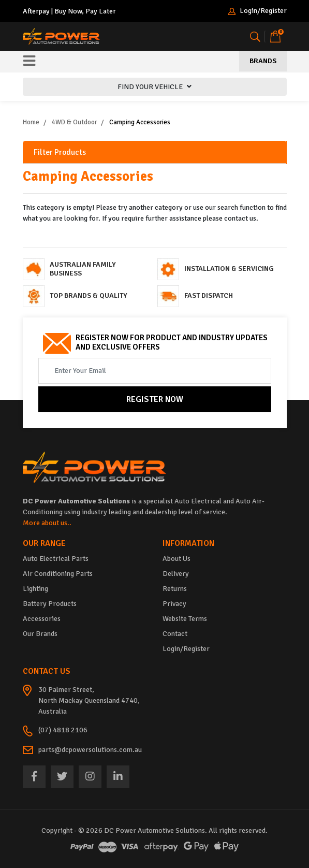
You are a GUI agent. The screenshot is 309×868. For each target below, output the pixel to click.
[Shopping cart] (275, 37)
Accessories (42, 619)
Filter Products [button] (60, 153)
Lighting (35, 589)
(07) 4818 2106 (63, 730)
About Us (176, 559)
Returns (175, 589)
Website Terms (185, 619)
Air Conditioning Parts (58, 574)
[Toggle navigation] (29, 62)
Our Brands (40, 634)
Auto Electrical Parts (56, 559)
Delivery (176, 574)
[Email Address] (155, 371)
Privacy (174, 604)
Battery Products (50, 604)
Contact (175, 634)
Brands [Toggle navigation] (263, 61)
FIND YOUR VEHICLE (154, 87)
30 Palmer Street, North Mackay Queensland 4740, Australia (89, 700)
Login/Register (257, 11)
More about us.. (47, 523)
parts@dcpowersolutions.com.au (90, 750)
